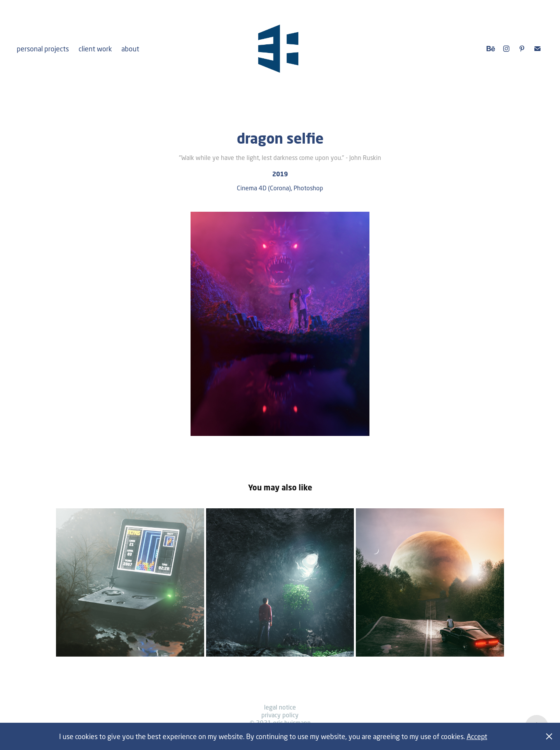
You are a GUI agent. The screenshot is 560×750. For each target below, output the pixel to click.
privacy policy (280, 715)
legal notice (280, 707)
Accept (477, 736)
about (130, 49)
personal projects (43, 49)
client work (95, 49)
